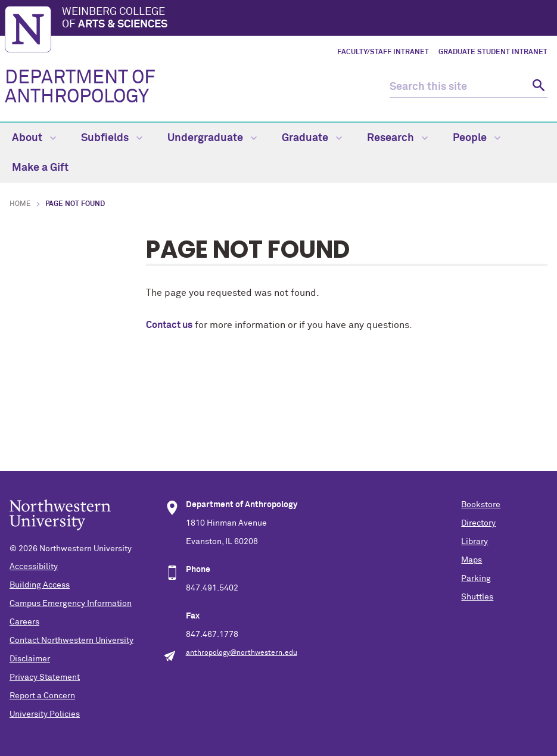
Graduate (312, 138)
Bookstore (481, 505)
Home (20, 204)
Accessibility (34, 567)
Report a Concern (42, 696)
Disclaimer (30, 659)
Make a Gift (40, 168)
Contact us (169, 325)
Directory (478, 523)
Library (474, 542)
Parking (476, 579)
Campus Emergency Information (71, 604)
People (477, 138)
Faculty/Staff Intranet (383, 52)
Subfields (112, 138)
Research (397, 138)
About (34, 138)
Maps (472, 560)
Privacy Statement (45, 677)
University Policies (45, 714)
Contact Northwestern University (71, 641)
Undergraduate (212, 138)
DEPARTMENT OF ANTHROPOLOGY (80, 88)
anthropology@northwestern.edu (242, 653)
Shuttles (477, 597)
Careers (24, 622)
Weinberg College (307, 19)
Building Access (40, 585)
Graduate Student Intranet (493, 52)
